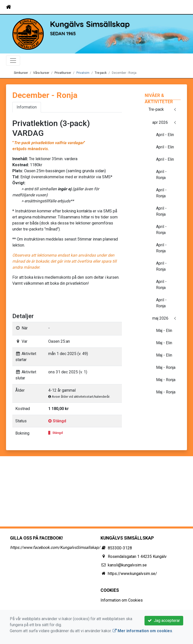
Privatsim (83, 73)
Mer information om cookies (142, 631)
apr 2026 (160, 122)
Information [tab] (27, 107)
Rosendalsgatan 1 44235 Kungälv (137, 557)
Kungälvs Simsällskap (90, 24)
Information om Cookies (122, 600)
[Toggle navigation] (180, 7)
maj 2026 (160, 318)
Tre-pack (156, 109)
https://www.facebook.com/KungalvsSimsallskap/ (55, 547)
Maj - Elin (164, 331)
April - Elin (165, 135)
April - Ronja (161, 175)
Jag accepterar (164, 621)
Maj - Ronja (166, 367)
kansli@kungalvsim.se (127, 565)
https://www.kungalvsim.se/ (132, 574)
